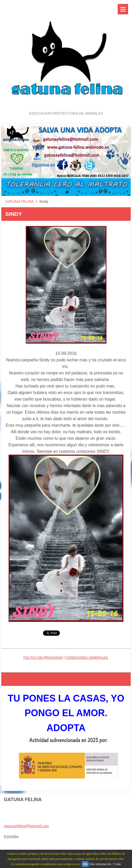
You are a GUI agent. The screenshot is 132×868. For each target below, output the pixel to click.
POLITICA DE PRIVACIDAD (43, 658)
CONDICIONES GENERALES (87, 658)
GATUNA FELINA (19, 201)
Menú (123, 9)
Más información (100, 864)
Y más (117, 864)
